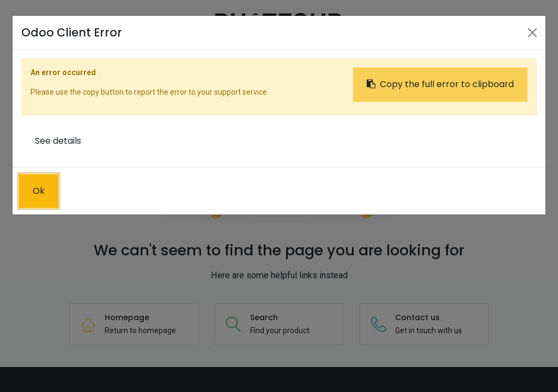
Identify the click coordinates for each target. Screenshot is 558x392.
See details (58, 141)
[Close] (532, 33)
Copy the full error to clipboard (440, 84)
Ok (39, 191)
